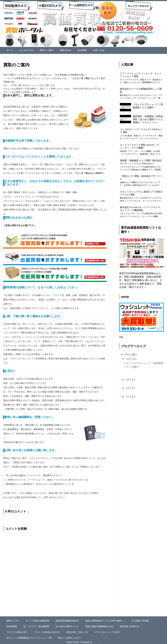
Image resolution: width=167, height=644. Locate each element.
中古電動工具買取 (140, 620)
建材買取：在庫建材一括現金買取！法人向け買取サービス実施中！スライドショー (148, 118)
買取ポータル (13, 620)
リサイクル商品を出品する (47, 631)
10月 (129, 358)
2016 (127, 353)
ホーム (10, 50)
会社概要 (79, 50)
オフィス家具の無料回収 (37, 620)
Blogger (96, 641)
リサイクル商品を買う (17, 631)
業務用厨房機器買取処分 (67, 620)
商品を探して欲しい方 (77, 631)
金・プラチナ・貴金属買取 (36, 625)
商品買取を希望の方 (129, 625)
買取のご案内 (45, 50)
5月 (128, 387)
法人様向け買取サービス (67, 625)
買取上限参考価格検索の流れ (99, 625)
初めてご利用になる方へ (70, 637)
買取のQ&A (63, 50)
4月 (128, 395)
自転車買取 (12, 625)
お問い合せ (95, 50)
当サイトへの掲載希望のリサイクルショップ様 (29, 637)
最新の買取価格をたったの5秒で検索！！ (106, 620)
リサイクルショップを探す (107, 631)
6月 (128, 379)
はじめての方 (25, 50)
